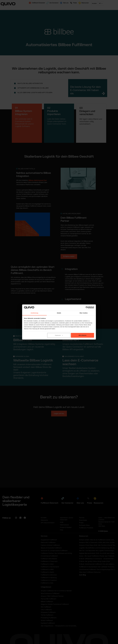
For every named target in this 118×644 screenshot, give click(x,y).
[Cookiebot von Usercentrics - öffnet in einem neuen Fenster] (87, 308)
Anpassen (59, 335)
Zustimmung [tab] (34, 313)
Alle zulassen (82, 335)
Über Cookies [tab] (84, 313)
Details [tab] (59, 313)
